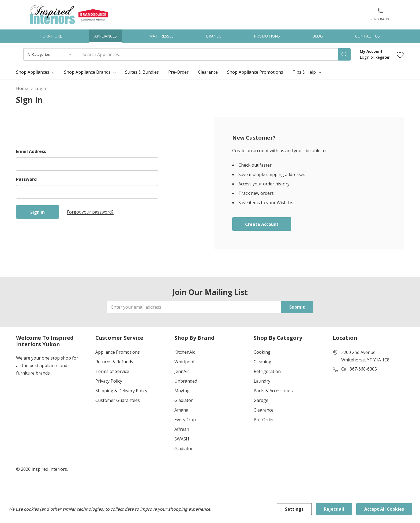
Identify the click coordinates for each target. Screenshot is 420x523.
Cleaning (262, 362)
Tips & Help (304, 72)
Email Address (31, 151)
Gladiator (184, 400)
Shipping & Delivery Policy (121, 391)
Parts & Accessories (273, 391)
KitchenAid (185, 352)
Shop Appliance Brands (87, 72)
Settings (294, 509)
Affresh (182, 429)
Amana (181, 410)
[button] (380, 13)
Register (382, 57)
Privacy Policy (109, 381)
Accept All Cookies (384, 509)
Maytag (182, 391)
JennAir (182, 371)
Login (365, 57)
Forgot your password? (90, 212)
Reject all (334, 509)
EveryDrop (185, 420)
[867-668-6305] (380, 16)
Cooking (262, 352)
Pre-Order (264, 420)
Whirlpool (184, 362)
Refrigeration (267, 371)
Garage (261, 400)
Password (26, 179)
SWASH (182, 439)
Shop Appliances (33, 72)
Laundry (262, 381)
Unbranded (186, 381)
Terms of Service (112, 371)
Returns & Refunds (114, 362)
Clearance (264, 410)
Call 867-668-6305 (359, 369)
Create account (262, 224)
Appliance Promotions (118, 352)
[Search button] (344, 54)
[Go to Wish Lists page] (400, 55)
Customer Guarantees (118, 400)
